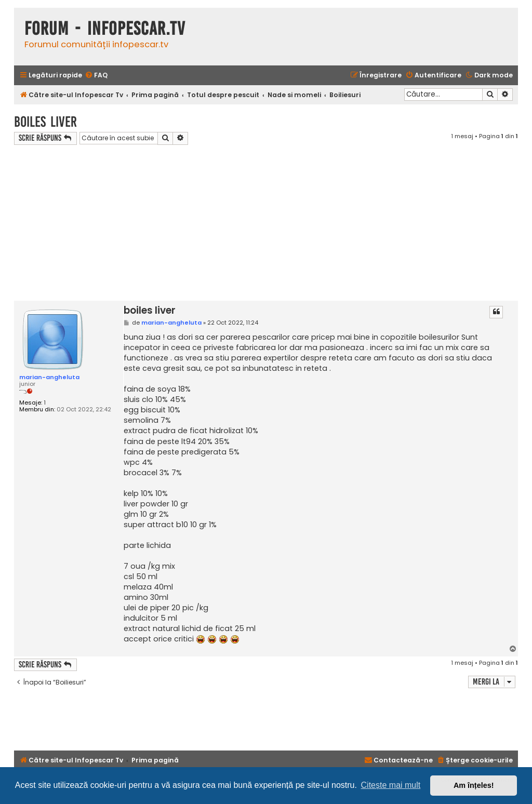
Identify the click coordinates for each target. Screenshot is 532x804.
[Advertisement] (266, 223)
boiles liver (45, 122)
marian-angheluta (49, 377)
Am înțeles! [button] (474, 785)
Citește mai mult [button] (391, 785)
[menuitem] (96, 76)
